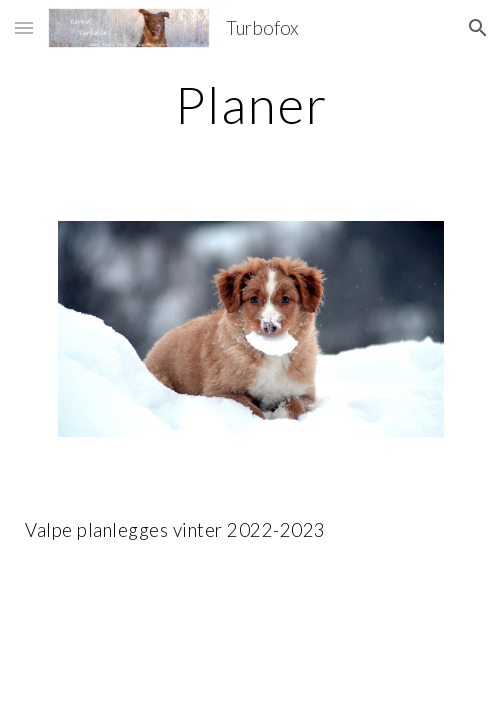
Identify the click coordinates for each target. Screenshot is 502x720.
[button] (24, 27)
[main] (250, 105)
